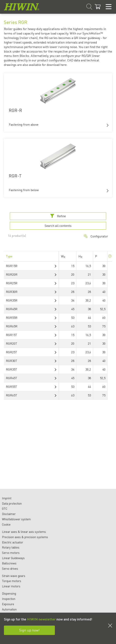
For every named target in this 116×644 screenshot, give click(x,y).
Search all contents (58, 226)
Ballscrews (9, 563)
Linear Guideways (13, 558)
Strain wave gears (14, 576)
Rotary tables (11, 547)
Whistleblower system (16, 519)
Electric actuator (13, 542)
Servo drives (10, 569)
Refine (58, 216)
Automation (9, 609)
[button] (108, 125)
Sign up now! (29, 630)
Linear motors (11, 586)
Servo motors (11, 553)
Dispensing (9, 593)
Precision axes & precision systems (25, 537)
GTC (5, 509)
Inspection (9, 599)
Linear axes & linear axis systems (24, 532)
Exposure (8, 604)
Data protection (12, 503)
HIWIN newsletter (41, 619)
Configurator (96, 236)
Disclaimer (9, 514)
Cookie (6, 524)
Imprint (7, 498)
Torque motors (12, 581)
